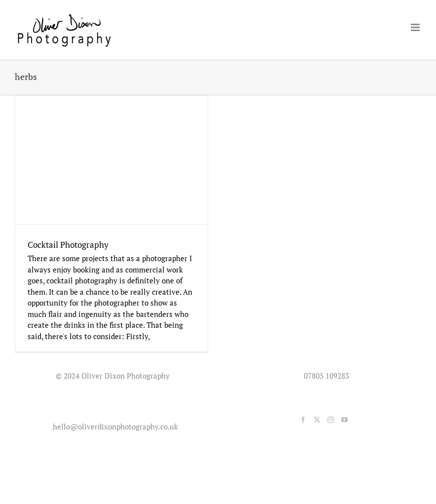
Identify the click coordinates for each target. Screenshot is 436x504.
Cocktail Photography (68, 245)
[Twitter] (317, 420)
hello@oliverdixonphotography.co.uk (113, 426)
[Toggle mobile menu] (416, 27)
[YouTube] (345, 420)
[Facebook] (303, 420)
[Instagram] (331, 420)
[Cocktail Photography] (111, 160)
